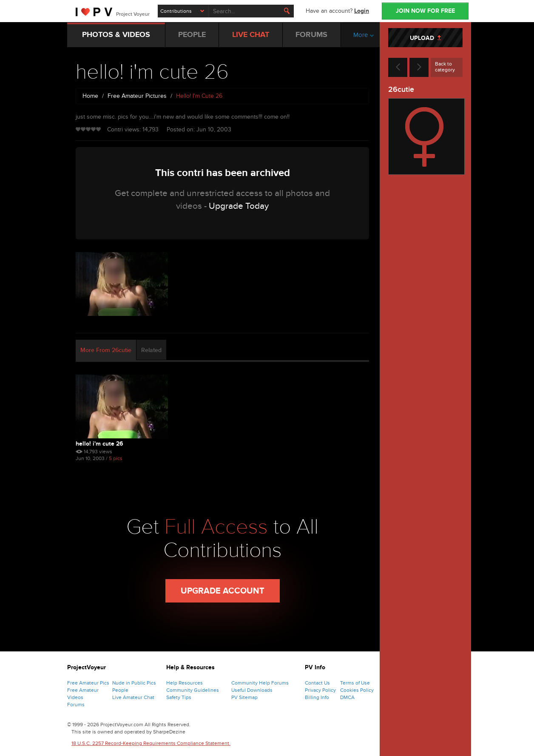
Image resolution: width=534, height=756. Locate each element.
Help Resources (185, 683)
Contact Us (317, 683)
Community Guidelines (193, 690)
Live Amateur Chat (133, 697)
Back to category (445, 67)
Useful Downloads (252, 690)
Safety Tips (179, 697)
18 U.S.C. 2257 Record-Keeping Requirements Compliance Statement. (151, 743)
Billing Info (317, 697)
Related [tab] (151, 350)
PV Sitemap (244, 697)
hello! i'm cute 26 (99, 444)
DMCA (347, 697)
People (120, 690)
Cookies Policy (357, 690)
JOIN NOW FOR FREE (425, 11)
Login (362, 11)
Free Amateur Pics (88, 683)
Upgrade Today (239, 206)
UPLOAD (425, 38)
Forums (76, 705)
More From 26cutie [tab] (106, 350)
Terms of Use (355, 683)
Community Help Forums (260, 683)
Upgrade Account (223, 591)
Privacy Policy (320, 690)
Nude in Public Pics (134, 683)
